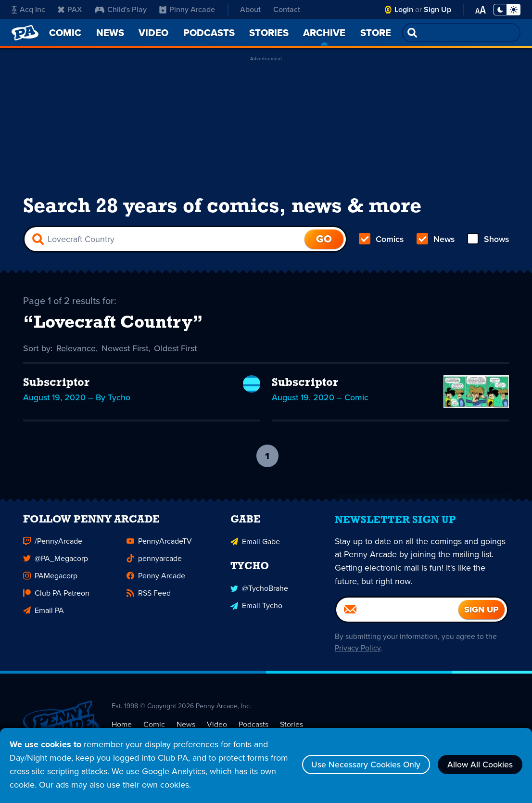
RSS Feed (149, 601)
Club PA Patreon (56, 601)
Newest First (125, 350)
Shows (488, 241)
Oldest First (177, 350)
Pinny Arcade (187, 9)
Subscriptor (56, 385)
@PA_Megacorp (56, 567)
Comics (381, 241)
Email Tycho (256, 613)
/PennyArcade (53, 549)
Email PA (44, 618)
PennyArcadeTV (159, 549)
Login (404, 9)
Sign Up (437, 9)
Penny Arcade (156, 584)
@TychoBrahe (259, 596)
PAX (70, 9)
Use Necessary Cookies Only (362, 765)
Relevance (76, 350)
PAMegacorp (50, 584)
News (435, 241)
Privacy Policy (357, 656)
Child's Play (121, 9)
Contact (287, 9)
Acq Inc (28, 9)
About (250, 9)
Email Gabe (255, 549)
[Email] (397, 618)
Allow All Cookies (479, 765)
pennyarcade (154, 567)
